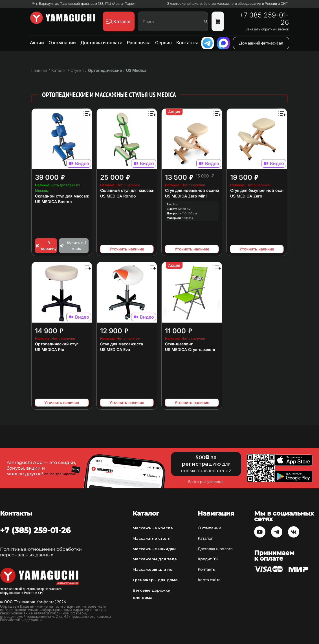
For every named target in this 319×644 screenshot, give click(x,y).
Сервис (163, 43)
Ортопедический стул (57, 344)
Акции (37, 43)
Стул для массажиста (122, 344)
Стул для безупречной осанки (260, 190)
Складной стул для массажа (63, 196)
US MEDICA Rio (50, 349)
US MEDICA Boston (53, 202)
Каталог (205, 538)
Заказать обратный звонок (267, 29)
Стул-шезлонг (179, 344)
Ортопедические (105, 70)
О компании (62, 43)
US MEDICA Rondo (118, 196)
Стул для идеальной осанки (193, 190)
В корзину (46, 246)
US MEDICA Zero (246, 196)
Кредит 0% (208, 559)
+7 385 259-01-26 (264, 19)
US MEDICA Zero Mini (186, 196)
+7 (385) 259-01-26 (35, 530)
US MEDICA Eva (115, 349)
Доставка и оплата (101, 43)
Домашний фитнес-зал (261, 43)
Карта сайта (209, 580)
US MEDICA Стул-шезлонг (190, 349)
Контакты (187, 43)
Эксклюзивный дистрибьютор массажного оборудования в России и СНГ (227, 4)
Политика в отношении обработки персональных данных (41, 552)
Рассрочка (139, 43)
